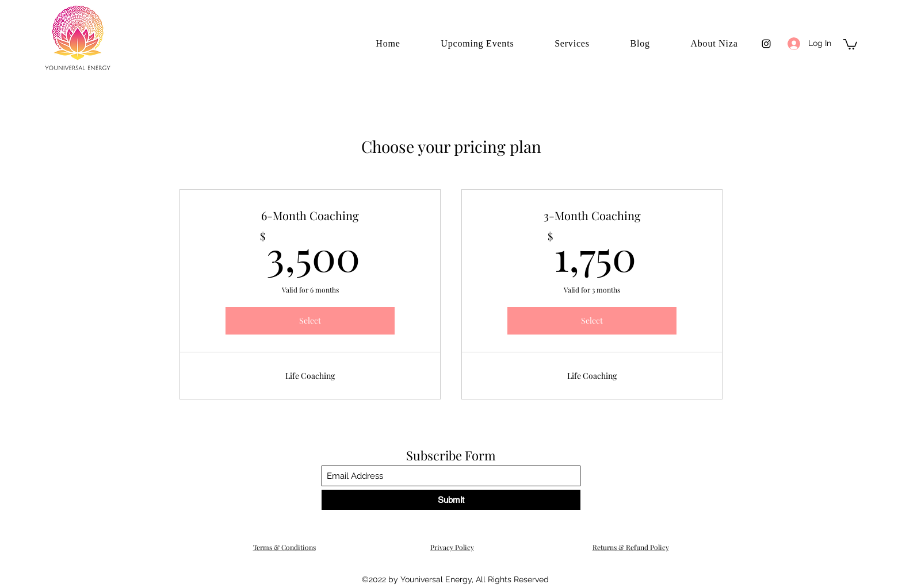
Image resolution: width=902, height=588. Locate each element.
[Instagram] (766, 44)
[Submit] (451, 500)
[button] (850, 44)
